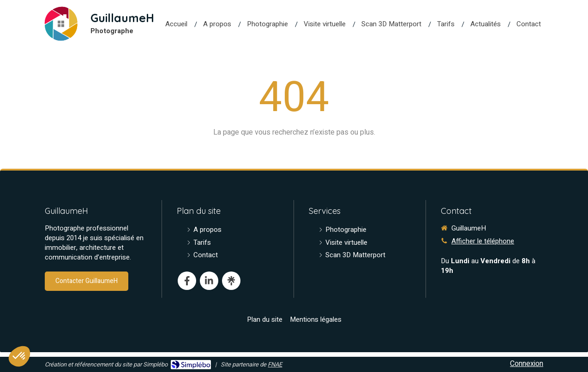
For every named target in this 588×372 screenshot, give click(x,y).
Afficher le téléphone (483, 241)
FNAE (275, 364)
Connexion (527, 364)
